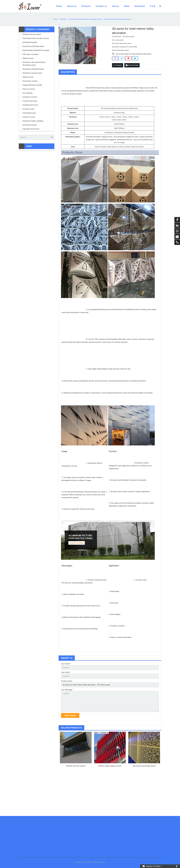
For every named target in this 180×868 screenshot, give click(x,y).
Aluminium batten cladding (33, 121)
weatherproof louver (30, 105)
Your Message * (67, 690)
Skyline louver (28, 58)
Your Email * (66, 672)
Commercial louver (30, 101)
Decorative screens (30, 81)
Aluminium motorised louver (33, 69)
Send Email (132, 65)
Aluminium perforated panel (144, 766)
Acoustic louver (29, 109)
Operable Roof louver (31, 129)
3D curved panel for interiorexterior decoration (134, 54)
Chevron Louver (29, 117)
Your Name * (66, 664)
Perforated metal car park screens (36, 38)
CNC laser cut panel (30, 54)
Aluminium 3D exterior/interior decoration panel (34, 64)
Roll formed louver (30, 125)
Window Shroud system (76, 766)
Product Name (67, 681)
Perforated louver (29, 113)
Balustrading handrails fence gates (36, 50)
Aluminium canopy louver (32, 73)
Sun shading (27, 93)
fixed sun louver (29, 89)
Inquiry (117, 65)
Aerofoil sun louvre (30, 97)
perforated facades (30, 42)
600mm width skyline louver (110, 766)
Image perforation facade (32, 85)
